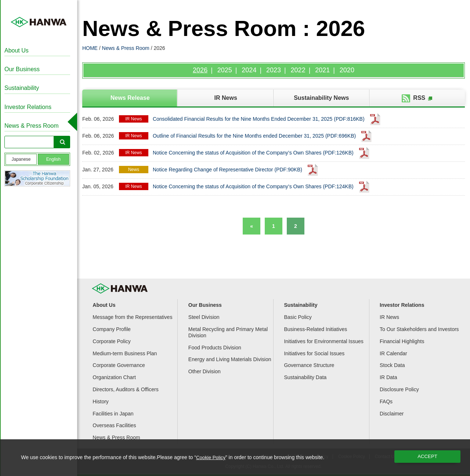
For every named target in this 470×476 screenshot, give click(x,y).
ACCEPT (428, 457)
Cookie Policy (212, 457)
